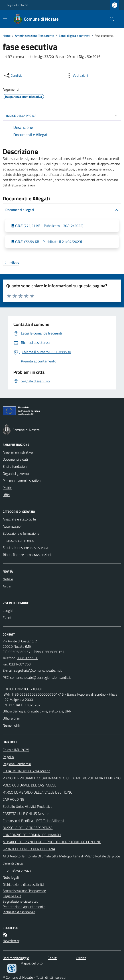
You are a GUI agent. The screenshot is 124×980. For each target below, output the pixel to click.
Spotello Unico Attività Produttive (27, 806)
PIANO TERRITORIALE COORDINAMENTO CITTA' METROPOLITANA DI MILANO (62, 778)
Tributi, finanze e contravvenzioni (27, 555)
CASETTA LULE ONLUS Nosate (26, 814)
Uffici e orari (11, 718)
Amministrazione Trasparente (35, 36)
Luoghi (8, 610)
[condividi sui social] (13, 76)
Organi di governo (16, 473)
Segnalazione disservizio (20, 901)
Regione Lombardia (17, 5)
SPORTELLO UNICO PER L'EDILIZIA (29, 849)
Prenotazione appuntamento (24, 907)
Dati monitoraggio (16, 958)
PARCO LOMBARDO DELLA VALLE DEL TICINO (38, 792)
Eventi (7, 618)
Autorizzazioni (13, 526)
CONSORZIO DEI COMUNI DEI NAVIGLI (32, 835)
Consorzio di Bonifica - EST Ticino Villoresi (33, 821)
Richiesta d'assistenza (19, 912)
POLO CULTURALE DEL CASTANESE (29, 785)
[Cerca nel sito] (110, 19)
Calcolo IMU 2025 (16, 750)
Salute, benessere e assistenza (25, 548)
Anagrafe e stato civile (19, 519)
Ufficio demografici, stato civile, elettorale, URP (37, 711)
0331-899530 (27, 658)
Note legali (11, 877)
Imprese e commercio (18, 540)
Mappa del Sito (32, 963)
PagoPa (8, 757)
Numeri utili (11, 725)
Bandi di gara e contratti (74, 36)
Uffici (6, 495)
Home (7, 36)
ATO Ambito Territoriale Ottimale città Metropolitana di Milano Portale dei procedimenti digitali (61, 860)
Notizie (8, 579)
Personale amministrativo (22, 481)
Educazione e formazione (21, 533)
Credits (81, 958)
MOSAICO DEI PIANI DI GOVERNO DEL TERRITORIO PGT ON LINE (52, 842)
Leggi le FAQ (12, 896)
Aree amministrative (18, 452)
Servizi (52, 958)
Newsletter (11, 941)
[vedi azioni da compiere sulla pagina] (77, 76)
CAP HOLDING (13, 799)
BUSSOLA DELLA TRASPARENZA (28, 828)
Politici (7, 488)
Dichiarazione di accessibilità (23, 884)
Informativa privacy (17, 870)
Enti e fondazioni (15, 466)
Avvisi (7, 586)
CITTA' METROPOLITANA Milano (26, 771)
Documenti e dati (15, 459)
